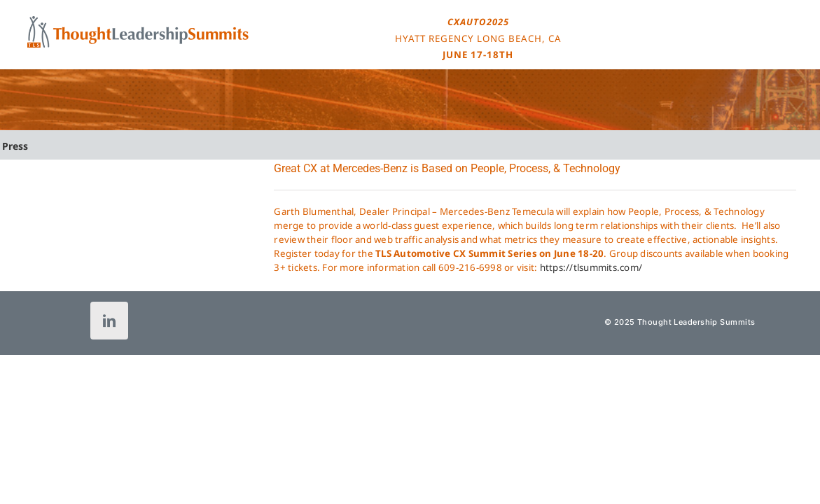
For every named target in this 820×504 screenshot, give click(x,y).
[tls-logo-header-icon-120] (138, 20)
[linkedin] (109, 321)
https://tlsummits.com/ (591, 267)
